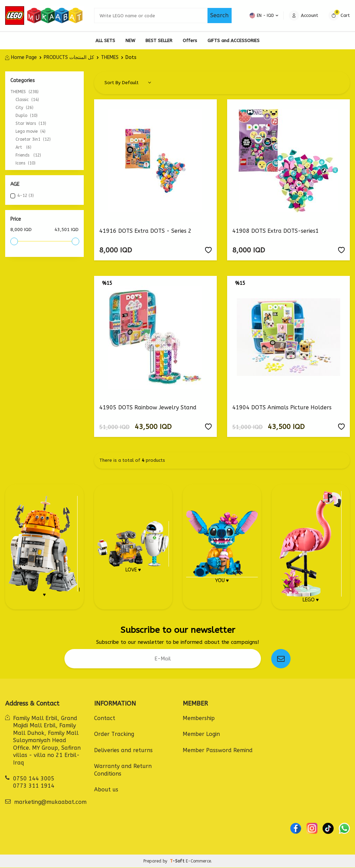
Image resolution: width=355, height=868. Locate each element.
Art (23, 147)
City (24, 108)
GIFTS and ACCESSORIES (234, 41)
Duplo (27, 116)
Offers (190, 41)
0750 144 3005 (34, 779)
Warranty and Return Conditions (123, 770)
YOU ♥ (222, 547)
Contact (105, 719)
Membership (199, 719)
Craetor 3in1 (33, 139)
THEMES (110, 57)
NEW (130, 41)
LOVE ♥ (133, 547)
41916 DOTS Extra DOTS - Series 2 (145, 231)
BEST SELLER (159, 41)
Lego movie (31, 131)
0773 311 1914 (34, 786)
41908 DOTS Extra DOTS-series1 (276, 231)
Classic (27, 100)
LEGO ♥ (311, 547)
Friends (28, 155)
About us (106, 790)
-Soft (178, 861)
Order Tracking (114, 734)
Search (219, 15)
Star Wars (31, 123)
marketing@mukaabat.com (50, 802)
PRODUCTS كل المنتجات (69, 57)
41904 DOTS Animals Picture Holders (282, 407)
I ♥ (44, 547)
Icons (26, 163)
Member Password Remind (218, 751)
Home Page (21, 57)
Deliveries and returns (123, 751)
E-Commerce (198, 861)
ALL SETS (105, 41)
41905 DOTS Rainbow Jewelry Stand (148, 407)
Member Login (201, 734)
